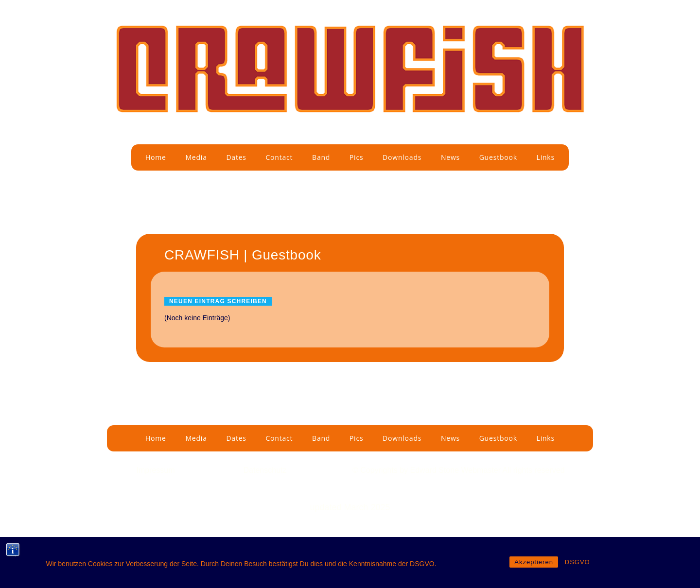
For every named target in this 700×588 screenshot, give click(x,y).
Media (196, 157)
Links (546, 157)
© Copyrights (376, 470)
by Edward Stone (430, 470)
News (450, 157)
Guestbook (498, 157)
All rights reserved (534, 470)
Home (156, 157)
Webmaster (481, 470)
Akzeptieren (534, 562)
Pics (357, 157)
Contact (279, 157)
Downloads (402, 157)
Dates (236, 157)
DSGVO (577, 562)
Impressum (155, 470)
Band (321, 157)
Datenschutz (265, 470)
